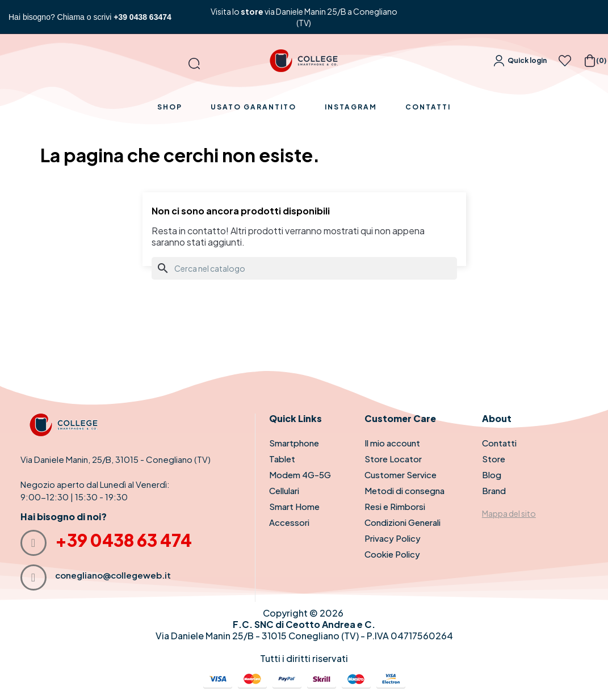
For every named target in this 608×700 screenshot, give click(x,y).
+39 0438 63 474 (123, 540)
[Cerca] (304, 268)
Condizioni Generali (402, 522)
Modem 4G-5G (300, 475)
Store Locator (393, 459)
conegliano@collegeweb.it (113, 575)
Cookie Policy (392, 554)
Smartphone (294, 443)
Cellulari (284, 490)
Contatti (499, 443)
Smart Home (294, 506)
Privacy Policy (393, 538)
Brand (494, 490)
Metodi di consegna (404, 490)
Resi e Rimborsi (395, 506)
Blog (492, 475)
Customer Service (401, 475)
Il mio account (392, 443)
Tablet (282, 459)
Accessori (289, 522)
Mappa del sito (509, 513)
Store (494, 459)
